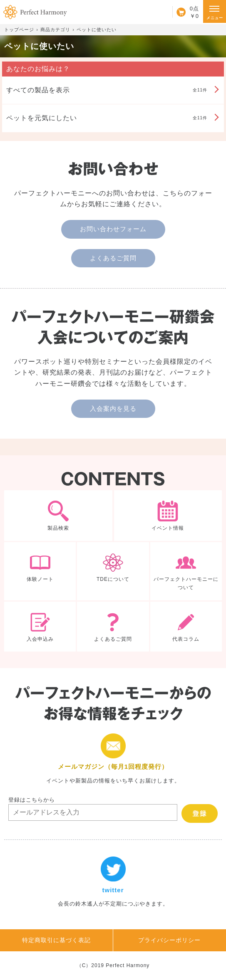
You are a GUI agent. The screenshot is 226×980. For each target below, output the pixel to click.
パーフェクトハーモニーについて (186, 571)
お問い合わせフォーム (113, 229)
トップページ (19, 30)
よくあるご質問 (113, 258)
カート (186, 12)
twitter (113, 882)
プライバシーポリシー (169, 940)
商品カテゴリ (55, 30)
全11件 (107, 90)
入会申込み (40, 627)
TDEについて (113, 571)
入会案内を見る (113, 409)
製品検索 (58, 516)
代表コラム (186, 627)
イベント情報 (168, 516)
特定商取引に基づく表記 (56, 940)
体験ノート (40, 571)
